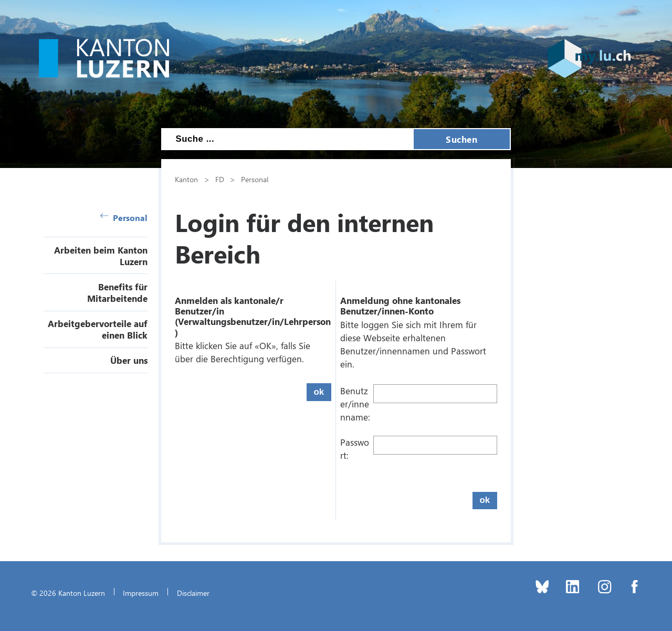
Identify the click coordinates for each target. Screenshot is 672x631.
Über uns (129, 360)
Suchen (461, 139)
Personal (124, 218)
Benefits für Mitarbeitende (117, 292)
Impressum (141, 593)
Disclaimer (193, 593)
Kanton (186, 179)
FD (220, 179)
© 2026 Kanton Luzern (68, 593)
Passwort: (355, 449)
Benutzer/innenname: (355, 404)
